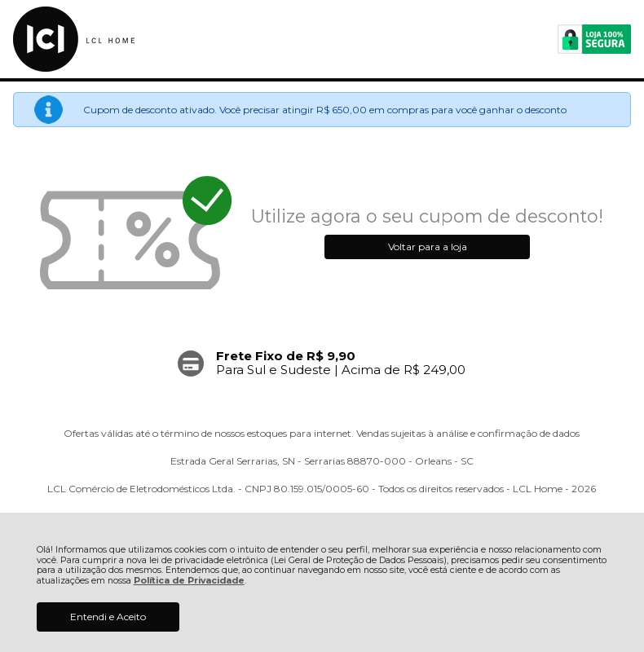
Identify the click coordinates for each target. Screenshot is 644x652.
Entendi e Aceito (108, 617)
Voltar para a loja (428, 247)
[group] (322, 363)
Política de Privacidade (189, 581)
